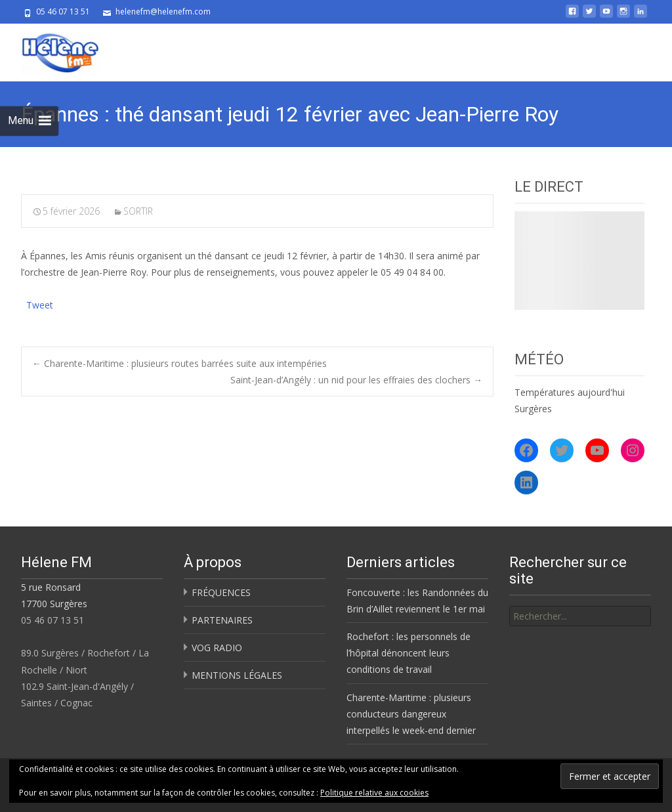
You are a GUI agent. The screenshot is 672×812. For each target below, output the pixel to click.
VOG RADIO (217, 648)
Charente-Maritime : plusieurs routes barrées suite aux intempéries (179, 363)
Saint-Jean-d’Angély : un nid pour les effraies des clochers (356, 380)
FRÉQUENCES (221, 592)
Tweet (40, 304)
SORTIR (138, 211)
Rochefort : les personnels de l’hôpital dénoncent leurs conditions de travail (409, 653)
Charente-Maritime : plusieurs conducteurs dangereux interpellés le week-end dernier (411, 714)
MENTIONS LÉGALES (237, 675)
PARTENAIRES (222, 620)
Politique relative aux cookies (374, 793)
